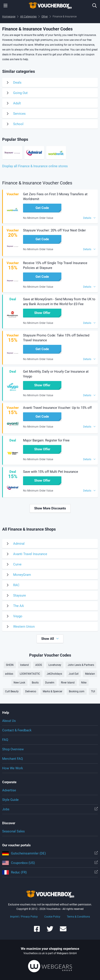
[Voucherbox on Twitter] (50, 931)
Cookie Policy (52, 917)
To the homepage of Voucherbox (50, 6)
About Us (9, 721)
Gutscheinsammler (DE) (50, 853)
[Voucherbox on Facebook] (37, 931)
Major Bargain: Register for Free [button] (46, 440)
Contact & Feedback (17, 730)
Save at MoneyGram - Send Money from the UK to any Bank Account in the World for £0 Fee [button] (59, 302)
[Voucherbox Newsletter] (63, 931)
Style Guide (10, 800)
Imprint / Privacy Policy (24, 917)
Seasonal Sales (13, 831)
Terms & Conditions (78, 917)
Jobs (50, 809)
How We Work (13, 768)
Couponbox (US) (50, 863)
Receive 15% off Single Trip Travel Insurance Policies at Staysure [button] (55, 265)
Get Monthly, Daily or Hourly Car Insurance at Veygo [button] (56, 374)
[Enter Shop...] (95, 6)
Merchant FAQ (12, 759)
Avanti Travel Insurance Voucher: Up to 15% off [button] (57, 408)
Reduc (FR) (50, 872)
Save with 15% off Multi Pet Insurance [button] (51, 472)
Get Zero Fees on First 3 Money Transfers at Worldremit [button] (55, 197)
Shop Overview (13, 749)
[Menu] (5, 6)
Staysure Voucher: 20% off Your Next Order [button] (54, 230)
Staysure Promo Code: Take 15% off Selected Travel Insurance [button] (56, 338)
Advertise (9, 790)
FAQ (5, 740)
